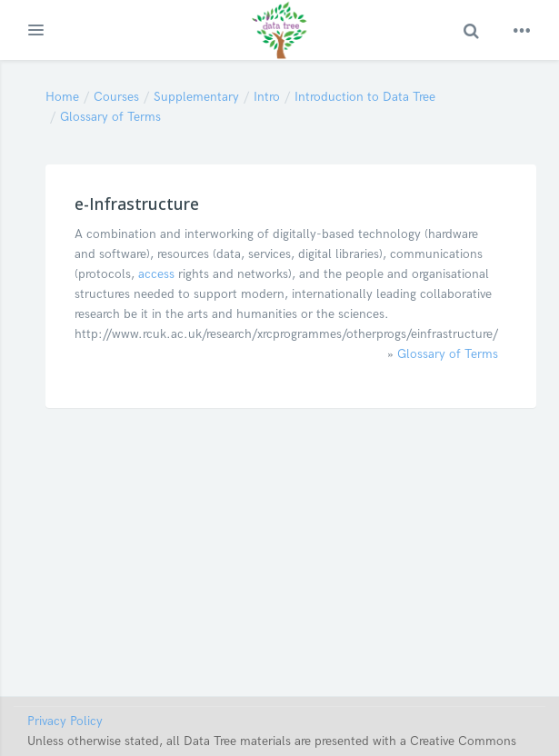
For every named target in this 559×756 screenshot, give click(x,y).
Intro (267, 97)
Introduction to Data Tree (365, 97)
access (156, 274)
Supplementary (196, 97)
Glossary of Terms (110, 117)
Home (62, 97)
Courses (116, 97)
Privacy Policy (65, 721)
